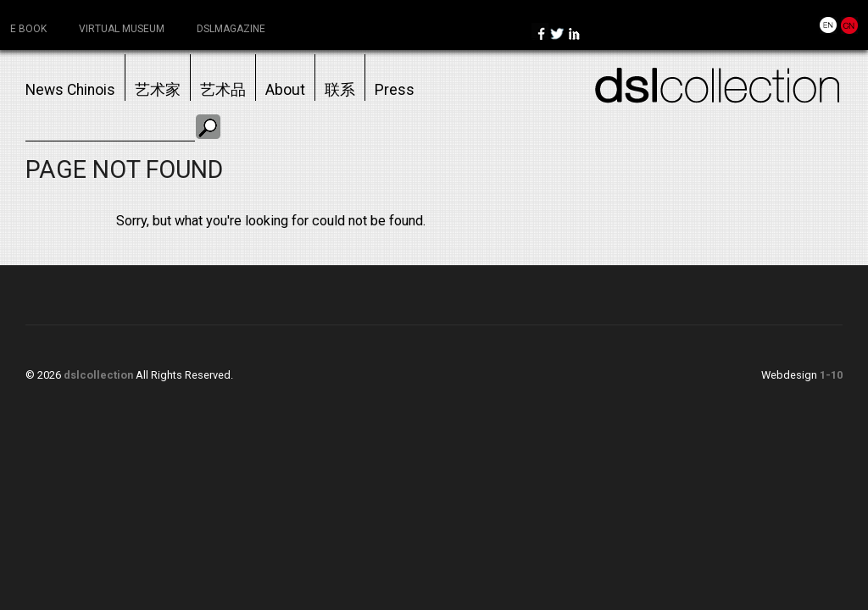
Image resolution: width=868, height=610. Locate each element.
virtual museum (122, 29)
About (285, 90)
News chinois (70, 90)
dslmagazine (231, 29)
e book (28, 29)
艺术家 (158, 90)
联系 (340, 90)
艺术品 (223, 90)
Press (395, 90)
